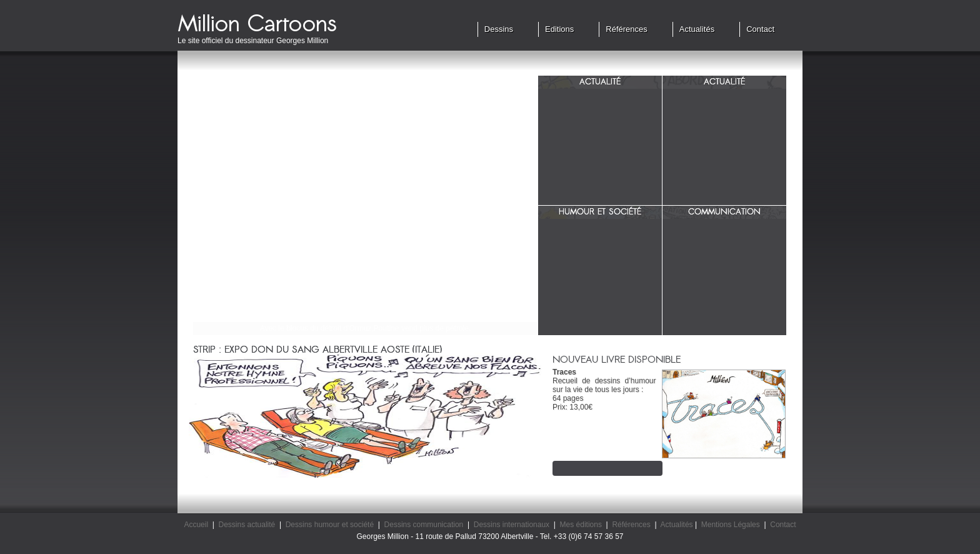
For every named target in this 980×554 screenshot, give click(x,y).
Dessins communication (424, 525)
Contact (760, 29)
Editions (559, 29)
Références (626, 29)
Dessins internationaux (512, 525)
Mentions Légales (731, 525)
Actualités (697, 29)
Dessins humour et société (330, 525)
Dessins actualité (247, 525)
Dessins (499, 29)
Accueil (196, 525)
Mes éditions (581, 525)
